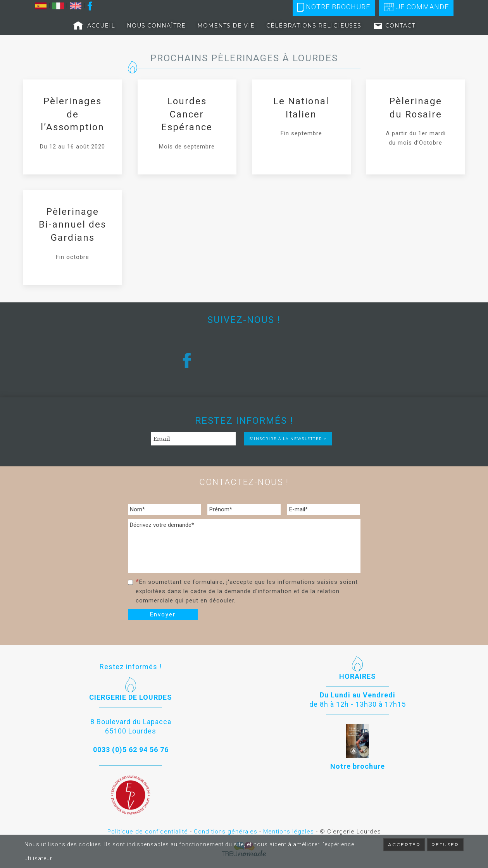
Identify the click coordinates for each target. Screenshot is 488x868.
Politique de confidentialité (148, 832)
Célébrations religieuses (314, 26)
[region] (244, 360)
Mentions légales (289, 832)
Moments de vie (226, 26)
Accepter (404, 845)
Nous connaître (156, 26)
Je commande (416, 7)
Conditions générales (226, 832)
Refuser (445, 845)
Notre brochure (334, 7)
